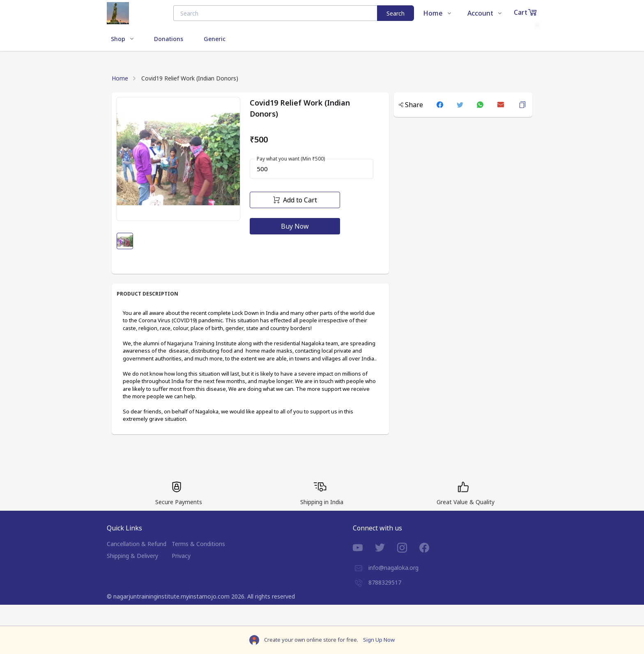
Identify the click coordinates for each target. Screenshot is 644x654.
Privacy (181, 556)
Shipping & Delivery (132, 556)
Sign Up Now (379, 640)
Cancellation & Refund (137, 544)
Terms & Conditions (198, 544)
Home (120, 78)
